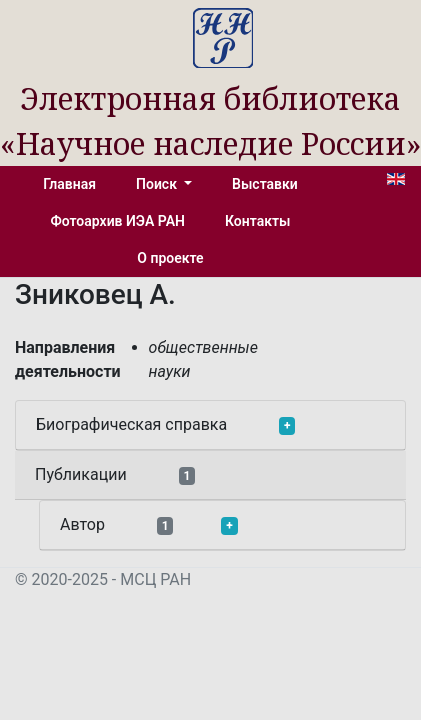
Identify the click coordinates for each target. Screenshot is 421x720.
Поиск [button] (158, 184)
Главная (69, 184)
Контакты (257, 221)
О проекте (170, 258)
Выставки (265, 184)
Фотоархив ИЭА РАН (118, 221)
